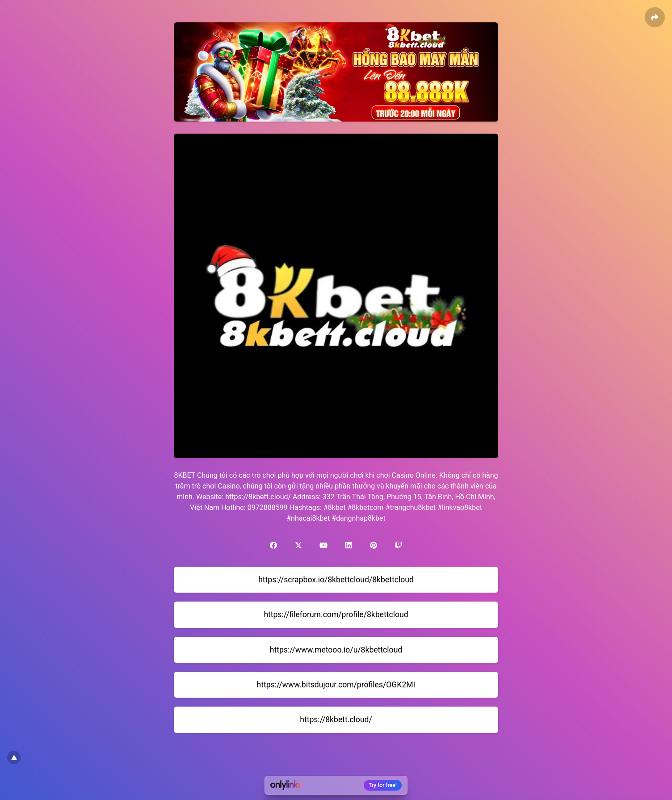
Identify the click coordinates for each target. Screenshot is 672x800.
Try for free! (383, 785)
